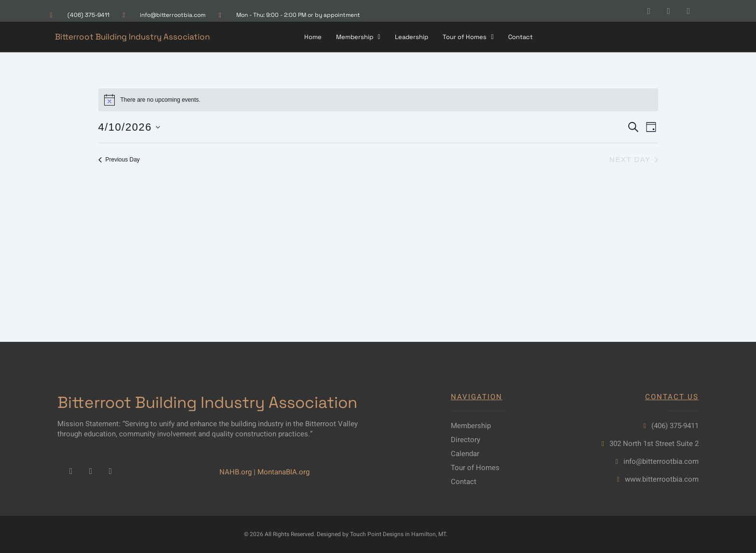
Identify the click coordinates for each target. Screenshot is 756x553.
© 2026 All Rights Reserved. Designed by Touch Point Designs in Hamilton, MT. (346, 534)
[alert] (378, 100)
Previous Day (119, 160)
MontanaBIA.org (283, 472)
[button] (358, 37)
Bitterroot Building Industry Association (132, 37)
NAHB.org (236, 472)
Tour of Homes (468, 37)
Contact (520, 37)
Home (313, 37)
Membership (358, 37)
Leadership (412, 37)
